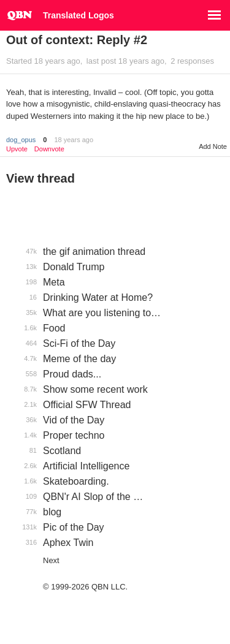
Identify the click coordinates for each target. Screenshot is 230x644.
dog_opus (21, 140)
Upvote (17, 149)
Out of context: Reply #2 (77, 40)
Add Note (213, 146)
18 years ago (74, 140)
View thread (40, 178)
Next (51, 560)
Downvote (49, 149)
